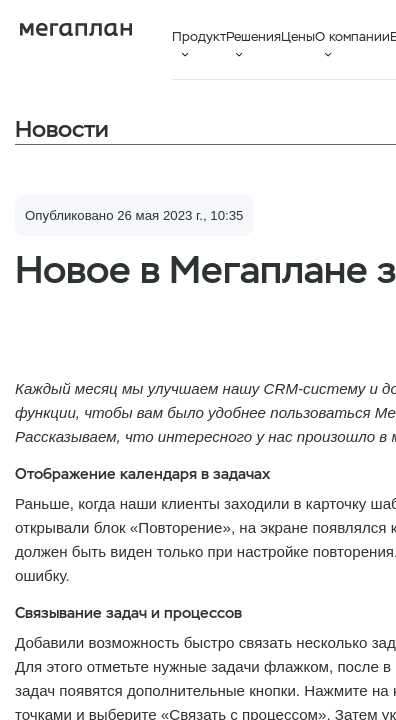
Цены (298, 36)
